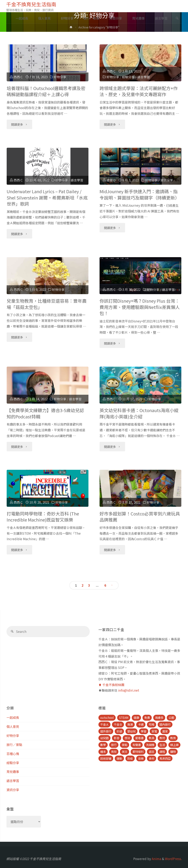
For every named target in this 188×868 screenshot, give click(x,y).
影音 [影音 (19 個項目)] (117, 738)
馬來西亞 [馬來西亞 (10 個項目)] (165, 758)
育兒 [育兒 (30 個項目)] (114, 752)
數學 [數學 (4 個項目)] (103, 745)
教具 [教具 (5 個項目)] (152, 738)
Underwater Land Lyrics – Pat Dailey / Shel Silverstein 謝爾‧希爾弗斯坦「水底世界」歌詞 (47, 197)
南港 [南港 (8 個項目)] (130, 724)
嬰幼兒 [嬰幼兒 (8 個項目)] (131, 731)
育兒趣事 (13, 772)
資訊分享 (167, 180)
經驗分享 (128, 77)
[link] (177, 18)
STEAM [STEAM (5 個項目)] (124, 718)
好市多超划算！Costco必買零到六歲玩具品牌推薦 (140, 517)
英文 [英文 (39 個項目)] (125, 752)
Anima (156, 859)
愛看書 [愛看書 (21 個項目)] (139, 738)
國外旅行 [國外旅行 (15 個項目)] (106, 731)
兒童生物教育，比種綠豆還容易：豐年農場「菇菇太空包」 (47, 304)
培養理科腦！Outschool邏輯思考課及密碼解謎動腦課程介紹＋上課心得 (46, 91)
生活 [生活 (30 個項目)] (162, 745)
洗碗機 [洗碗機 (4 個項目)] (150, 745)
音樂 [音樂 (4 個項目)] (141, 758)
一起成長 (13, 717)
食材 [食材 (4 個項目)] (152, 758)
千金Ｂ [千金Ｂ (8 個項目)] (118, 724)
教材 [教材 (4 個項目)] (162, 738)
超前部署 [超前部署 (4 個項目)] (106, 758)
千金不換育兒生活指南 (31, 4)
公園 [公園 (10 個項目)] (171, 718)
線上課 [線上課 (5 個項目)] (174, 745)
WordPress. (173, 859)
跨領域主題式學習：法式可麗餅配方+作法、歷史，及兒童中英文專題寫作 (139, 91)
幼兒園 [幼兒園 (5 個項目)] (104, 738)
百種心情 (13, 754)
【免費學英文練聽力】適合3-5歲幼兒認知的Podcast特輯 (45, 413)
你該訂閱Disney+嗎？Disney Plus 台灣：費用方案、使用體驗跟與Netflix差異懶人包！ (140, 307)
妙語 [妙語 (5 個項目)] (119, 731)
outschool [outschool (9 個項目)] (107, 718)
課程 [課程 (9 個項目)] (162, 752)
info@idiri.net (129, 690)
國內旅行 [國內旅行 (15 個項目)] (165, 724)
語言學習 (144, 77)
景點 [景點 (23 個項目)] (125, 745)
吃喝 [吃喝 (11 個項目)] (152, 724)
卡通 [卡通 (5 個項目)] (141, 724)
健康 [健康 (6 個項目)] (136, 718)
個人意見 (13, 726)
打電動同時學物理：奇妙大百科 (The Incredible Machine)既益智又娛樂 (43, 517)
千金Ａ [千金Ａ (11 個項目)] (104, 724)
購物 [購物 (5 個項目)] (173, 752)
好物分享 (60, 77)
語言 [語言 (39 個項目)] (152, 752)
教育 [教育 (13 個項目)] (173, 738)
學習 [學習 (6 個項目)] (144, 731)
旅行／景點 (14, 745)
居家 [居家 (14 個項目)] (165, 731)
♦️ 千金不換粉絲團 (111, 685)
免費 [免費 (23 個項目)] (147, 718)
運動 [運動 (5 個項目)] (119, 758)
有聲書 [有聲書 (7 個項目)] (137, 745)
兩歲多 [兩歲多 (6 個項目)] (159, 718)
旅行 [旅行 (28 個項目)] (114, 745)
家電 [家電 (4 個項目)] (154, 731)
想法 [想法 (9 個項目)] (127, 738)
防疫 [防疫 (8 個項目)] (130, 758)
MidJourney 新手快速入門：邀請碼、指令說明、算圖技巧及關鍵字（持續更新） (140, 194)
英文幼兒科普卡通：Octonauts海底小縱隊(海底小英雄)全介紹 (139, 413)
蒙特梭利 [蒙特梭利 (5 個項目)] (138, 752)
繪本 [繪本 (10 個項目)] (103, 752)
